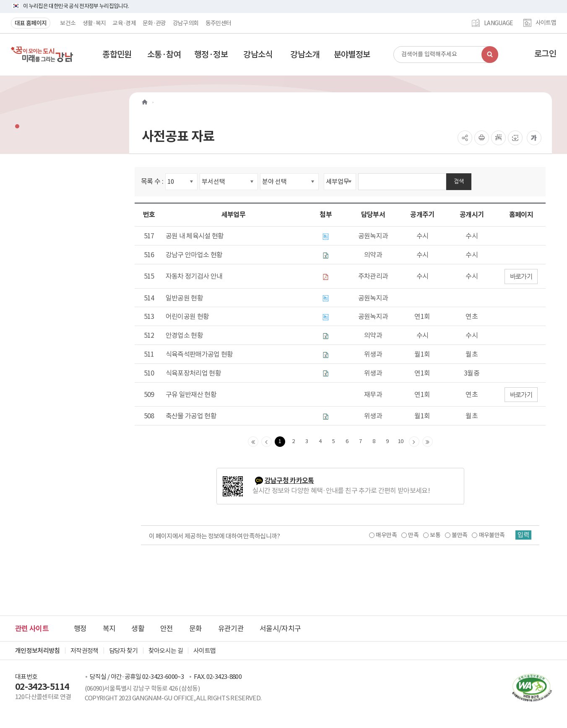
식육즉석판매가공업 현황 (199, 354)
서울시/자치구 (280, 629)
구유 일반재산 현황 (191, 394)
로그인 (545, 54)
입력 (523, 535)
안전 (167, 629)
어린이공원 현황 (187, 316)
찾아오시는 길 (166, 651)
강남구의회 (186, 23)
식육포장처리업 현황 (194, 373)
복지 (109, 629)
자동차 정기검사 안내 (194, 276)
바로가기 (521, 276)
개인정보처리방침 (38, 651)
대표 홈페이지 (31, 23)
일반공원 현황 (184, 298)
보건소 (68, 23)
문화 (196, 629)
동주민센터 (218, 23)
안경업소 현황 (184, 335)
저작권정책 (85, 651)
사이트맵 (546, 23)
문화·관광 (154, 23)
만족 (412, 535)
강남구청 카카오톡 (289, 481)
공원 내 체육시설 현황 (195, 236)
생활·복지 (94, 23)
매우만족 (385, 535)
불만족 (459, 535)
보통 (434, 535)
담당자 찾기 (124, 651)
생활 (138, 629)
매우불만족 (491, 535)
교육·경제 (124, 23)
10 (401, 441)
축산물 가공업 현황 (191, 416)
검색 (459, 181)
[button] (117, 55)
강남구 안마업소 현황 (194, 255)
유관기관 (231, 629)
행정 (80, 629)
